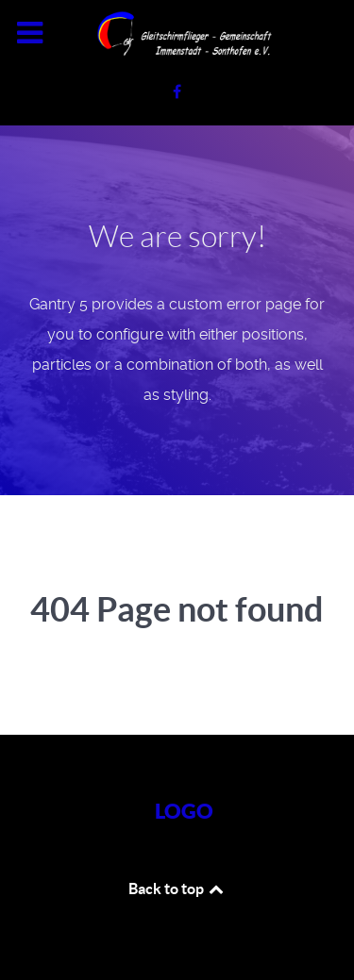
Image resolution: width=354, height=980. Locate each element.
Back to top (177, 889)
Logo (184, 811)
